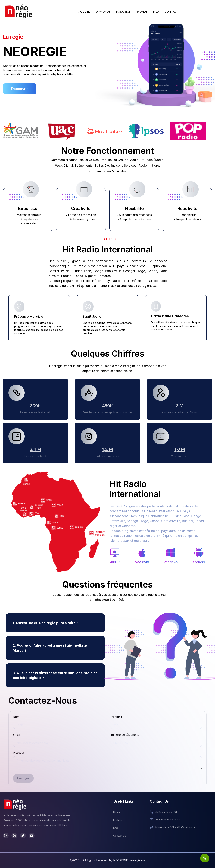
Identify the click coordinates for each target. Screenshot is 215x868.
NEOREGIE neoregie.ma (129, 860)
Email (16, 735)
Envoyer (23, 778)
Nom (16, 717)
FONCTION (124, 12)
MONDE (142, 12)
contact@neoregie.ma (165, 820)
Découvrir (20, 89)
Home (117, 812)
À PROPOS (103, 12)
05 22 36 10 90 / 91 (163, 812)
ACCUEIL (84, 12)
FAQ (156, 12)
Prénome (116, 717)
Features (118, 820)
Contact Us (120, 836)
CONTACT (172, 12)
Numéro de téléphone (124, 735)
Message (19, 753)
